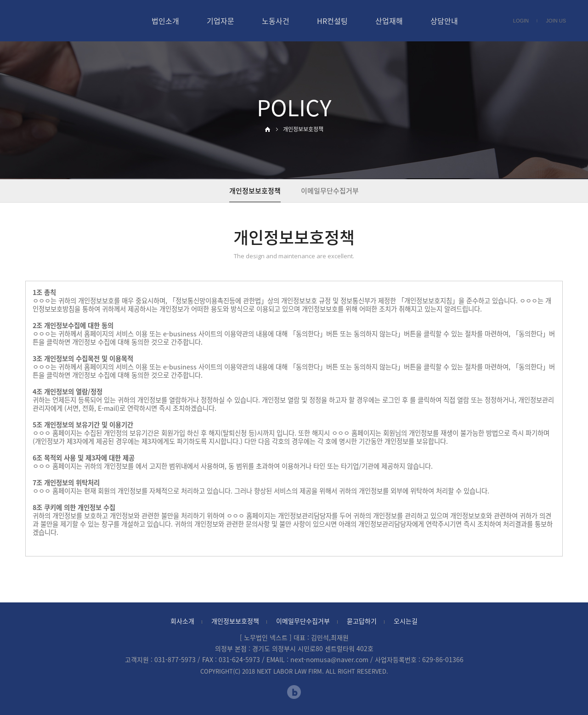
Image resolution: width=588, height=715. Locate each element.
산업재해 (389, 21)
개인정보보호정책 (235, 621)
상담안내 (444, 21)
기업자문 (220, 21)
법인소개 (165, 21)
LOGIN (521, 21)
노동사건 (276, 21)
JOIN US (556, 21)
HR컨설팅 (332, 21)
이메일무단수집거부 (330, 191)
